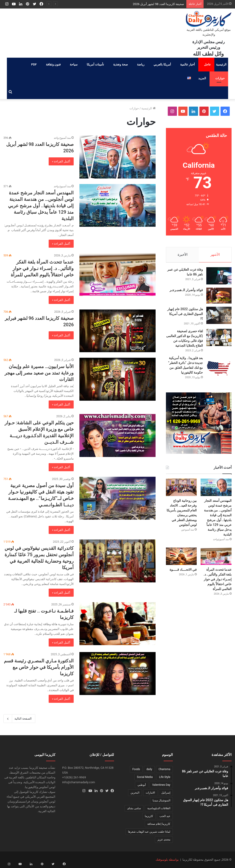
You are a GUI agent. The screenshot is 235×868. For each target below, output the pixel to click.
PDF (34, 64)
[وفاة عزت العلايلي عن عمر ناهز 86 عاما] (219, 278)
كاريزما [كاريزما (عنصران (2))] (149, 816)
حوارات (220, 78)
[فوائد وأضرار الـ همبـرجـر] (219, 298)
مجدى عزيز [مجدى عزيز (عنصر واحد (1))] (164, 840)
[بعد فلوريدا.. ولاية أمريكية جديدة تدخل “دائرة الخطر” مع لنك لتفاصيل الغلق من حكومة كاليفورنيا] (219, 371)
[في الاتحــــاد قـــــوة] (181, 559)
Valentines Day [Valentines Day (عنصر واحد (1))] (161, 785)
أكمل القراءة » (61, 161)
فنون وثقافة (53, 64)
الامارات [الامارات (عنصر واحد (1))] (150, 793)
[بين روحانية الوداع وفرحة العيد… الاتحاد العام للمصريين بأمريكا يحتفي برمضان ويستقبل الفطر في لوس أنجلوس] (181, 490)
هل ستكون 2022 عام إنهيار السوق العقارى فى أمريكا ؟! (185, 316)
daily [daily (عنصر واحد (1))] (149, 769)
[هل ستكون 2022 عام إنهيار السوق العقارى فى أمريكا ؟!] (219, 318)
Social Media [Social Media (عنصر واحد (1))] (145, 777)
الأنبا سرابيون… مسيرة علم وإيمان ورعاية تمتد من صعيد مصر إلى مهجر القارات (39, 373)
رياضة (141, 64)
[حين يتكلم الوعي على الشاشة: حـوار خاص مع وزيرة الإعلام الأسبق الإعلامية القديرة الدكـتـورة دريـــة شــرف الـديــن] (117, 435)
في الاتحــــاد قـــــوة (183, 572)
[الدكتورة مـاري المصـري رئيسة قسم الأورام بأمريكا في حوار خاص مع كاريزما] (117, 674)
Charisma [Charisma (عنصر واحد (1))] (164, 769)
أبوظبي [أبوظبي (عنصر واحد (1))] (142, 785)
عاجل (207, 64)
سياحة (74, 64)
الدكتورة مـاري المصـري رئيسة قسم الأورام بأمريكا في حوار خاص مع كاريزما (39, 667)
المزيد (202, 78)
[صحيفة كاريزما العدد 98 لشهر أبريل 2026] (117, 157)
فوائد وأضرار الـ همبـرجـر (186, 292)
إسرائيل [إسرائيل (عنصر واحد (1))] (166, 793)
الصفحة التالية (19, 719)
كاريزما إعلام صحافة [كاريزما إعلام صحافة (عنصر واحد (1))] (159, 824)
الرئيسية (221, 64)
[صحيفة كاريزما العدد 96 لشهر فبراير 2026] (117, 331)
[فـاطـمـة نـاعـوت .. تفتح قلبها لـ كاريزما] (117, 624)
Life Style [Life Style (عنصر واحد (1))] (165, 777)
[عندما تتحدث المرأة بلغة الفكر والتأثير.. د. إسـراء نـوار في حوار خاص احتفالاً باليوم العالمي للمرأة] (117, 275)
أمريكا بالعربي (162, 64)
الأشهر (215, 255)
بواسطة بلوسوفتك (167, 860)
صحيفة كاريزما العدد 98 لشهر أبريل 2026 (158, 4)
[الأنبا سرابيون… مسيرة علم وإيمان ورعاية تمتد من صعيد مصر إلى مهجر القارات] (117, 379)
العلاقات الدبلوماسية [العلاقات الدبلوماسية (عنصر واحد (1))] (159, 808)
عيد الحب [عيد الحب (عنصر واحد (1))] (165, 816)
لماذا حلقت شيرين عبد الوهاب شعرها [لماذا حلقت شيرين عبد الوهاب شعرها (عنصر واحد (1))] (149, 832)
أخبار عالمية (187, 64)
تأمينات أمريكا (95, 64)
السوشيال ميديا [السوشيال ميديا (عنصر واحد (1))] (161, 800)
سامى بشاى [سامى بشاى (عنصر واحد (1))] (134, 808)
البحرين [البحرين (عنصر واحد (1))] (135, 793)
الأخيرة (182, 255)
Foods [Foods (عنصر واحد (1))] (136, 769)
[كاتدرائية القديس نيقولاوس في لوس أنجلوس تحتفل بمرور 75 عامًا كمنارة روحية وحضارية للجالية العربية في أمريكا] (117, 561)
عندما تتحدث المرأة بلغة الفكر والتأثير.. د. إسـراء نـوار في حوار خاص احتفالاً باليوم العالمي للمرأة (42, 268)
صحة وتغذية (120, 64)
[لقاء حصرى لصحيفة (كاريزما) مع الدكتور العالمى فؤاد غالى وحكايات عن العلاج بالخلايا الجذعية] (219, 340)
